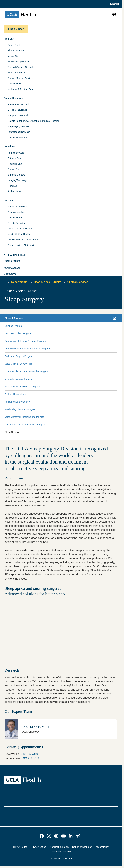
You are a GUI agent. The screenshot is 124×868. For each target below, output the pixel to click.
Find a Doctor (15, 45)
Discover (9, 200)
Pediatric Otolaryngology (17, 402)
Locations (9, 146)
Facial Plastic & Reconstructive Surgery (25, 425)
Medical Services (17, 73)
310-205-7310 (29, 754)
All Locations (14, 191)
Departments (19, 282)
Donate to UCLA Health (20, 229)
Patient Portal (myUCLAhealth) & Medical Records (34, 121)
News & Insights (16, 212)
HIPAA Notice (20, 847)
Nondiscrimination (59, 847)
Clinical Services (78, 282)
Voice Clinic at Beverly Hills (19, 364)
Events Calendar (16, 223)
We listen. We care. (62, 852)
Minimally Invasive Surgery (18, 379)
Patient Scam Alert (17, 138)
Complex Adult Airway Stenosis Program (25, 341)
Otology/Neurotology (15, 394)
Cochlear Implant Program (18, 333)
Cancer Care (14, 169)
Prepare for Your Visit (19, 104)
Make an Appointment (19, 62)
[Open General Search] (114, 4)
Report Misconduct (82, 847)
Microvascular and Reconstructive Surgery (26, 371)
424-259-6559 (31, 758)
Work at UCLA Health (19, 234)
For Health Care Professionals (23, 240)
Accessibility (102, 847)
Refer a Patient (12, 261)
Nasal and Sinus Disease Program (22, 387)
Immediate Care (16, 153)
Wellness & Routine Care (21, 89)
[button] (61, 255)
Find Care (9, 39)
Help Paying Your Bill (19, 126)
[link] (42, 836)
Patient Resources (14, 98)
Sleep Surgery (12, 432)
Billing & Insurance (17, 110)
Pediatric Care (15, 164)
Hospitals (13, 186)
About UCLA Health (18, 206)
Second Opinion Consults (21, 67)
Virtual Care (14, 56)
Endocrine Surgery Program (19, 356)
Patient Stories (15, 218)
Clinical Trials (15, 84)
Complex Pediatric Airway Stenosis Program (27, 349)
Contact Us (10, 274)
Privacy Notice (39, 847)
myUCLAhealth (12, 268)
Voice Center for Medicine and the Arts (24, 417)
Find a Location (16, 50)
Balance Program (14, 326)
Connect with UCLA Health (22, 245)
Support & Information (19, 115)
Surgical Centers (16, 175)
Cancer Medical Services (21, 78)
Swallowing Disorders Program (20, 409)
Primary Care (15, 158)
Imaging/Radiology (17, 180)
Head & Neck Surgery (47, 282)
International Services (19, 132)
